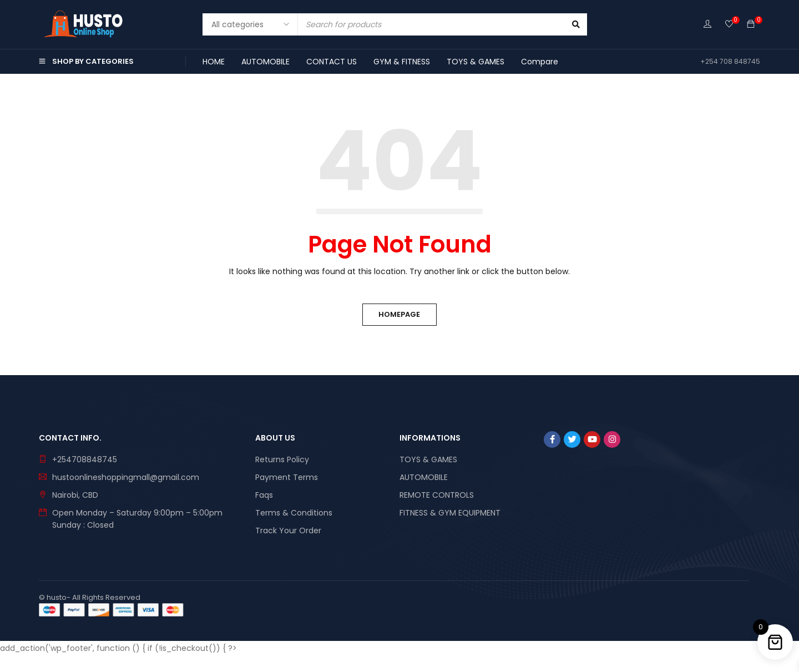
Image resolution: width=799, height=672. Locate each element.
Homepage (400, 314)
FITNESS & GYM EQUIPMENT (450, 513)
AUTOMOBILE (424, 477)
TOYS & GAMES (428, 459)
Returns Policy (282, 459)
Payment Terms (287, 477)
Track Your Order (288, 530)
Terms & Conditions (294, 513)
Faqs (264, 495)
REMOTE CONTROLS (437, 495)
